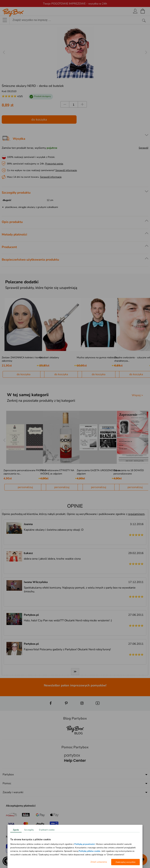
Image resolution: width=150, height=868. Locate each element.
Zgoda (16, 830)
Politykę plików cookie (90, 851)
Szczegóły (29, 830)
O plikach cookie (47, 830)
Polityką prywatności (85, 844)
